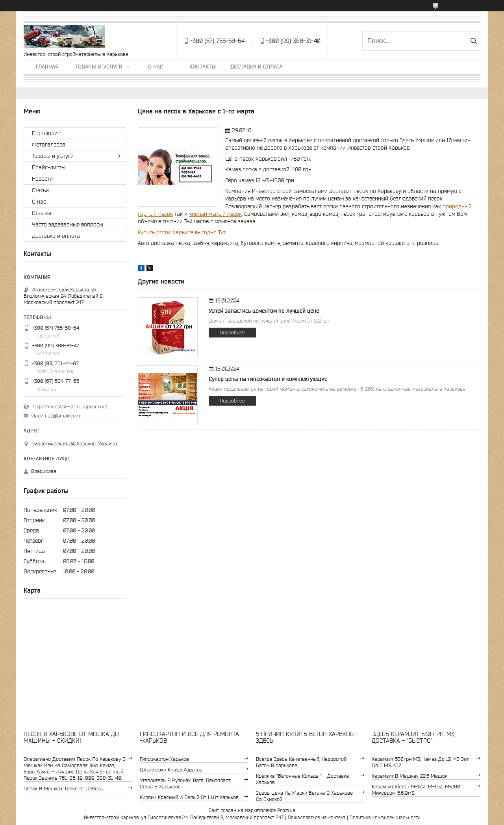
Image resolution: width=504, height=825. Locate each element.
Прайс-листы (49, 167)
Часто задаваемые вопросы (68, 224)
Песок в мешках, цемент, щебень (63, 789)
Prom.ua (286, 810)
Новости (42, 179)
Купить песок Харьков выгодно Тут (182, 232)
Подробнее (232, 333)
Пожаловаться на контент (317, 817)
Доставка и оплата (256, 67)
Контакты (203, 67)
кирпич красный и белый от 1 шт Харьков (189, 797)
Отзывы (42, 213)
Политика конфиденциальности (385, 817)
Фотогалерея (48, 145)
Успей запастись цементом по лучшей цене (264, 311)
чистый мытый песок (215, 214)
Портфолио (46, 133)
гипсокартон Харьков (164, 759)
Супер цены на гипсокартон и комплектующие (268, 379)
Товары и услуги (99, 67)
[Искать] (473, 41)
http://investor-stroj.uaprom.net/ (71, 407)
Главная (47, 67)
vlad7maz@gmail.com (56, 416)
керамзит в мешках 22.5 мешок (409, 776)
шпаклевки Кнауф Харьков (171, 770)
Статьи (40, 190)
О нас (156, 67)
